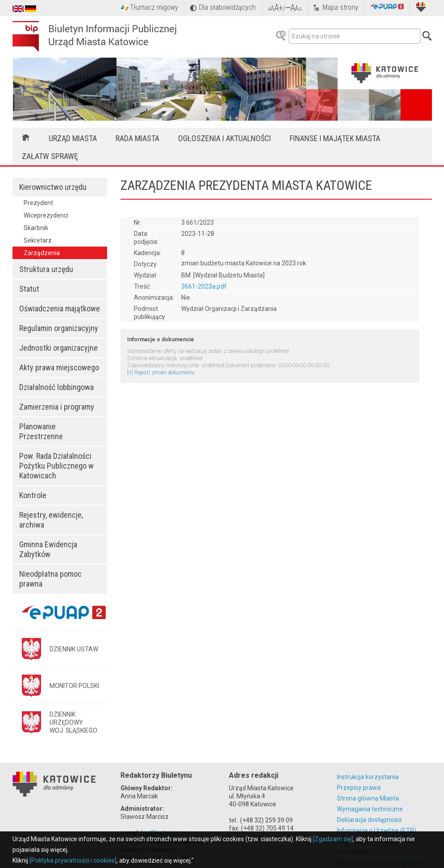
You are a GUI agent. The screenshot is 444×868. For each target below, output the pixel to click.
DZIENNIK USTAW (74, 649)
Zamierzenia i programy (57, 407)
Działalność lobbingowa (56, 387)
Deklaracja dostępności (369, 820)
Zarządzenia (42, 253)
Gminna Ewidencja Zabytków (48, 549)
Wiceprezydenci (46, 215)
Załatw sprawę (50, 156)
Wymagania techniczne (370, 809)
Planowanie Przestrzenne (41, 431)
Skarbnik (36, 228)
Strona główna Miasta (368, 798)
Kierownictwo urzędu (53, 187)
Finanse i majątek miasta (335, 138)
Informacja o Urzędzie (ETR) (377, 830)
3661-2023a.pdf (204, 286)
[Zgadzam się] (333, 839)
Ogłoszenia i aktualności (224, 138)
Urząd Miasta (73, 138)
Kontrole (33, 495)
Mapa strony (340, 7)
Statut (29, 289)
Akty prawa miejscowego (59, 367)
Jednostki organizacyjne (58, 348)
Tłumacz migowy (154, 7)
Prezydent (38, 203)
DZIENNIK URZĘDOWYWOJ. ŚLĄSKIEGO (73, 722)
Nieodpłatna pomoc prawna (50, 579)
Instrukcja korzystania (368, 777)
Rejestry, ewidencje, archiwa (51, 520)
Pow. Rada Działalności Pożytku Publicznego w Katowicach (56, 466)
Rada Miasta (137, 138)
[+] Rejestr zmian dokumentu (161, 373)
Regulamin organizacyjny (59, 328)
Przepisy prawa (359, 788)
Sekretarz (38, 240)
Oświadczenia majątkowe (60, 308)
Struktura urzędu (46, 269)
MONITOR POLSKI (74, 686)
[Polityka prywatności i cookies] (73, 860)
